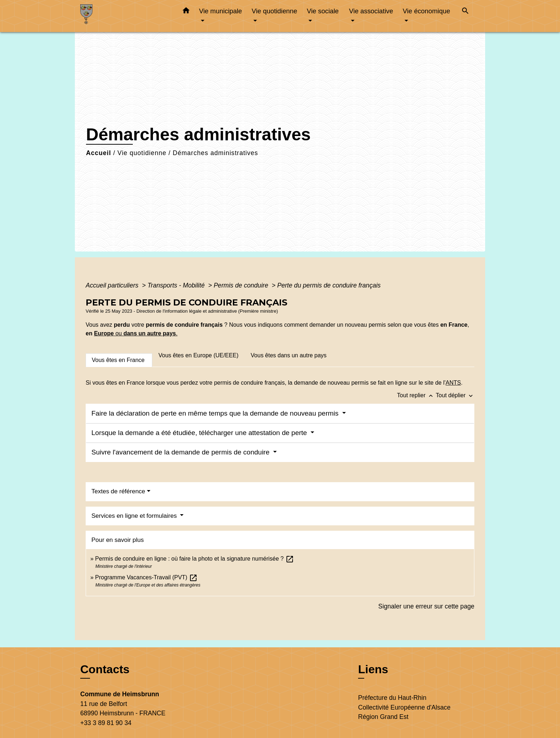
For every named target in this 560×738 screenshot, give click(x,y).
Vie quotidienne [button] (274, 11)
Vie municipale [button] (220, 11)
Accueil (99, 153)
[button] (186, 12)
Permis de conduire (242, 285)
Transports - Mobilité (177, 285)
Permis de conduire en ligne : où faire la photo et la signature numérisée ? (194, 559)
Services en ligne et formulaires (135, 516)
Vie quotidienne (142, 153)
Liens (373, 669)
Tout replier (416, 395)
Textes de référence (118, 491)
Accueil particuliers (113, 285)
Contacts (105, 669)
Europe (104, 333)
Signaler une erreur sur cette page (426, 606)
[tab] (119, 360)
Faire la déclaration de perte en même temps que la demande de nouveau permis (216, 413)
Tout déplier (455, 395)
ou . (146, 333)
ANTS (453, 383)
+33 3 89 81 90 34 (106, 723)
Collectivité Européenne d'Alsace (404, 707)
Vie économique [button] (426, 11)
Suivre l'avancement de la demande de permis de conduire (181, 452)
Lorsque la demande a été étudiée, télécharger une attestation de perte (200, 433)
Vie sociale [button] (323, 11)
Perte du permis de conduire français (329, 285)
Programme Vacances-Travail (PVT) (146, 577)
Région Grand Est (383, 717)
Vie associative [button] (371, 11)
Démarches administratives (215, 153)
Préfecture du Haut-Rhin (392, 698)
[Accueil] (125, 16)
